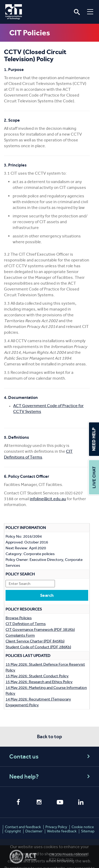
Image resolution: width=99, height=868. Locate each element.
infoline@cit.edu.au (48, 499)
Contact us (50, 757)
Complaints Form (20, 635)
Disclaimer (34, 831)
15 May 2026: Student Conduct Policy (37, 676)
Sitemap (88, 831)
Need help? (50, 777)
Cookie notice (83, 827)
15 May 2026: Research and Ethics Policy (39, 682)
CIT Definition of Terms (26, 624)
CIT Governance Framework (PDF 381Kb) (40, 629)
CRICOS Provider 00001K (68, 855)
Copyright (13, 831)
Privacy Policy (56, 827)
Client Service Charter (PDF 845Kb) (35, 641)
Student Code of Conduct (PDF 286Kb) (38, 647)
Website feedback (62, 831)
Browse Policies (19, 618)
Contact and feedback (23, 827)
